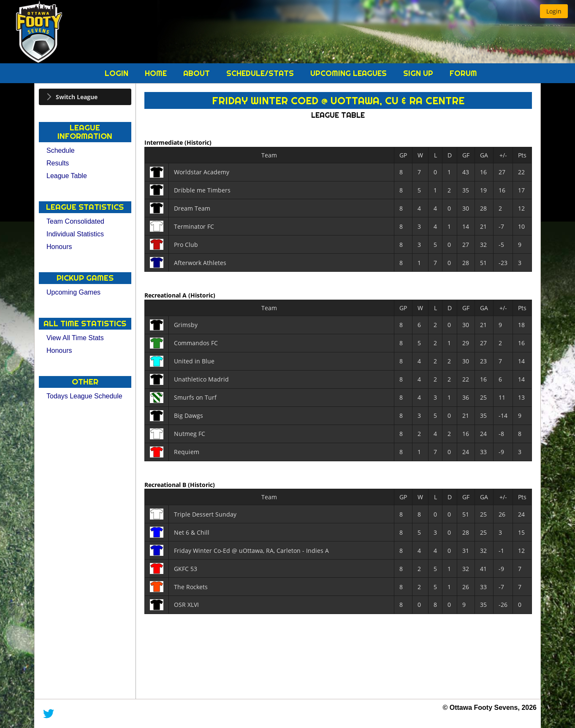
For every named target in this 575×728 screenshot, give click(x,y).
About (198, 73)
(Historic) (198, 142)
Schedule (61, 150)
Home (157, 73)
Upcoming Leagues (350, 73)
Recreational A (166, 295)
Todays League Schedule (84, 396)
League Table (67, 176)
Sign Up (419, 73)
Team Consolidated (75, 221)
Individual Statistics (75, 234)
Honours (59, 247)
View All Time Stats (75, 338)
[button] (554, 11)
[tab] (85, 97)
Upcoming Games (73, 292)
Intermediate (164, 142)
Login (118, 73)
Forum (463, 73)
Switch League (77, 97)
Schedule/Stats (261, 73)
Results (58, 163)
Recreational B (166, 484)
